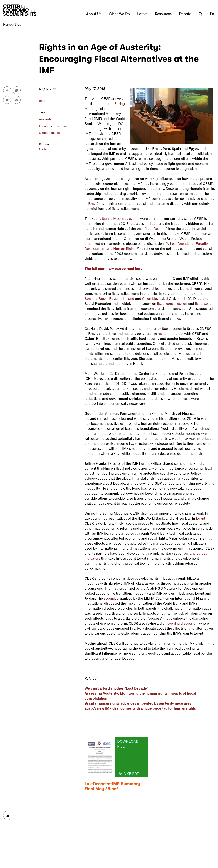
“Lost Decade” (156, 228)
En (212, 14)
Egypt (114, 298)
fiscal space (204, 303)
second (109, 598)
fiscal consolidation (172, 303)
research (165, 333)
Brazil (93, 203)
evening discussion (182, 623)
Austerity (45, 119)
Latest (142, 14)
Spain (89, 298)
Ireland (129, 298)
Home (7, 25)
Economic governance (55, 126)
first (115, 588)
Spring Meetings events (121, 218)
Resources (163, 14)
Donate (185, 14)
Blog (18, 25)
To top (8, 815)
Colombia (149, 298)
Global (44, 149)
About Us (94, 14)
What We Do (119, 14)
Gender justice (49, 133)
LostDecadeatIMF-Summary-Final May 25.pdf (113, 786)
